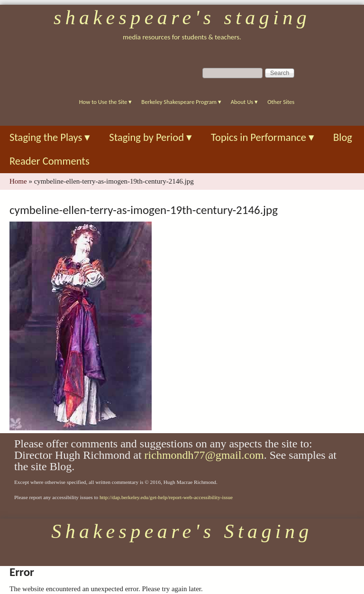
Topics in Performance (263, 137)
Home (18, 181)
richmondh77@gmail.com (204, 455)
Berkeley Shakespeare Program (181, 102)
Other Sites (281, 102)
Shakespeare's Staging (182, 18)
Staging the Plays (50, 137)
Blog (343, 137)
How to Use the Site (106, 102)
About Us (244, 102)
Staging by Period (150, 137)
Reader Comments (50, 161)
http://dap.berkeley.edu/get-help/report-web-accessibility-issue (166, 497)
